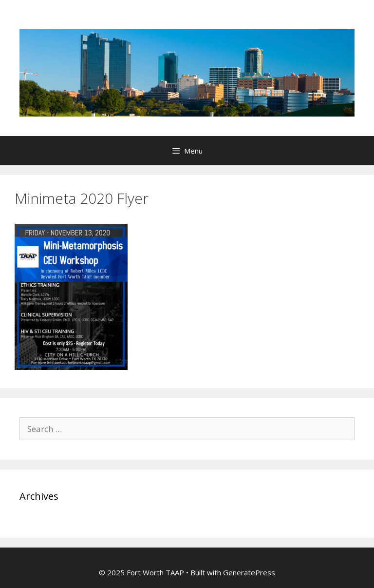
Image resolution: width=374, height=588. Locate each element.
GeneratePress (249, 572)
